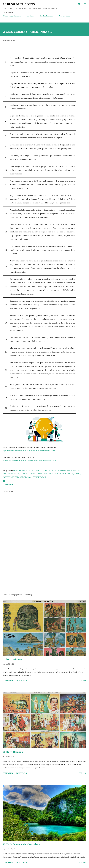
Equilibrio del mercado (40, 474)
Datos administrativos (38, 471)
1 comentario (21, 681)
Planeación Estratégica (62, 474)
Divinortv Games (65, 16)
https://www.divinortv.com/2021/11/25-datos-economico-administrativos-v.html (29, 451)
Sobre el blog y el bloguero (12, 16)
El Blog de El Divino (19, 4)
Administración (20, 471)
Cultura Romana (13, 752)
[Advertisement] (44, 570)
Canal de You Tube (46, 16)
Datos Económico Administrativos (64, 471)
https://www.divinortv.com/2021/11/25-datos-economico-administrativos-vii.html (29, 460)
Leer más (82, 681)
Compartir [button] (8, 485)
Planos (77, 474)
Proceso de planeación (13, 477)
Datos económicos (11, 474)
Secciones (30, 16)
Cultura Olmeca (12, 659)
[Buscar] (79, 4)
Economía (24, 474)
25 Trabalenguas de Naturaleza (21, 844)
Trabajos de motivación (35, 477)
